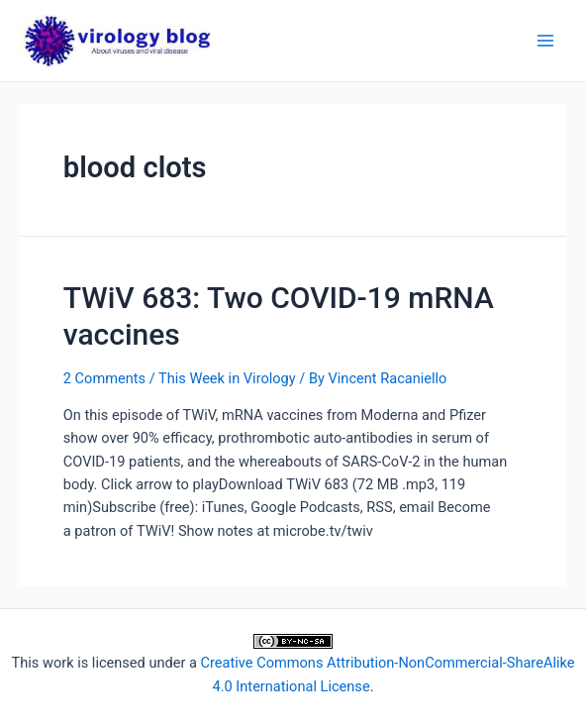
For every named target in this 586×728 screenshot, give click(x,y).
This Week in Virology (227, 378)
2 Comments (104, 378)
